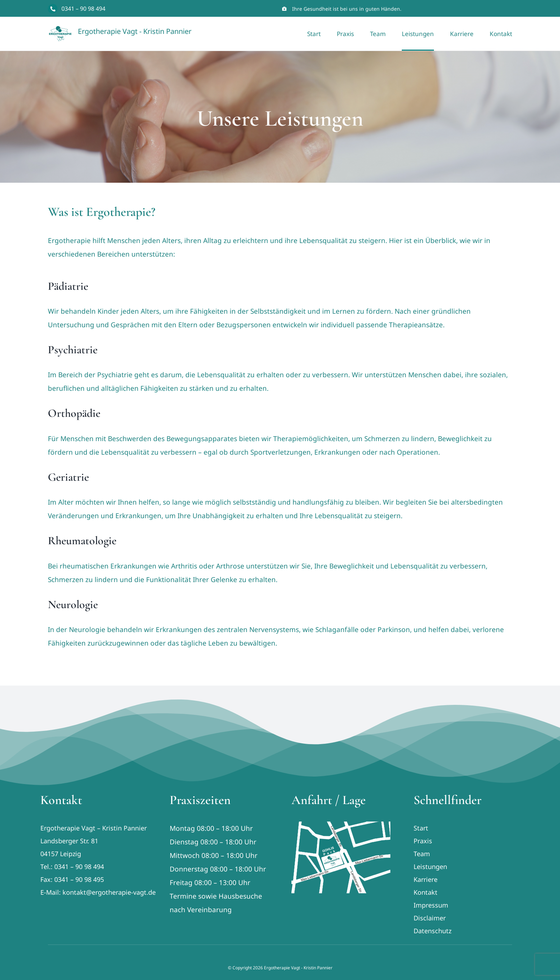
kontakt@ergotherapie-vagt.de (109, 892)
